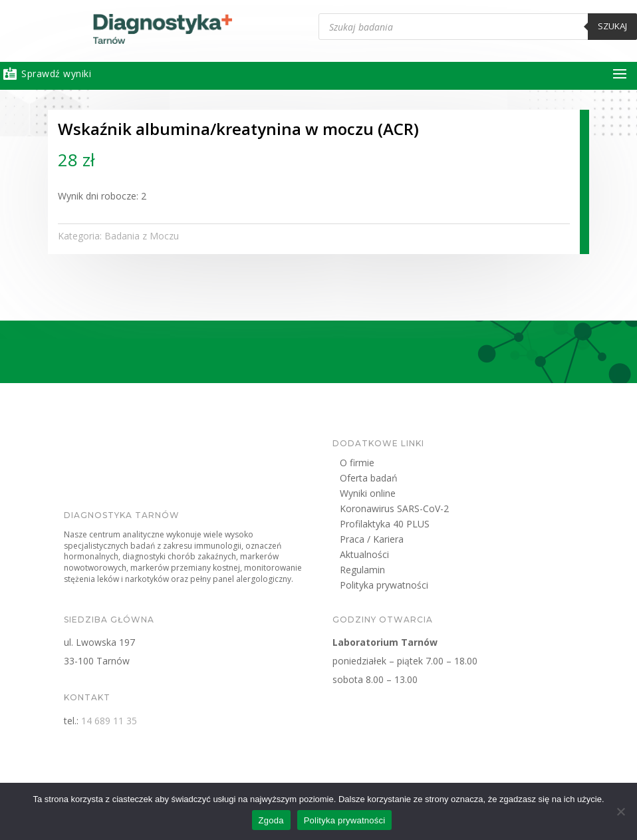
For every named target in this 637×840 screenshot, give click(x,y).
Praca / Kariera (419, 541)
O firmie (404, 465)
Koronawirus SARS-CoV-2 (442, 510)
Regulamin (410, 572)
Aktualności (412, 556)
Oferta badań (416, 480)
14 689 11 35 (156, 721)
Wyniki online (415, 495)
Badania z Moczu (192, 236)
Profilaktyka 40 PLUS (432, 526)
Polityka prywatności (431, 587)
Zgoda (271, 820)
